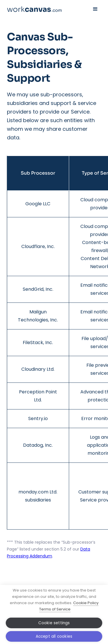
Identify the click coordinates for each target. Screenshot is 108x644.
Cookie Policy (86, 603)
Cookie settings (54, 623)
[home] (34, 9)
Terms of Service (55, 609)
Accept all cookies (54, 636)
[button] (95, 9)
